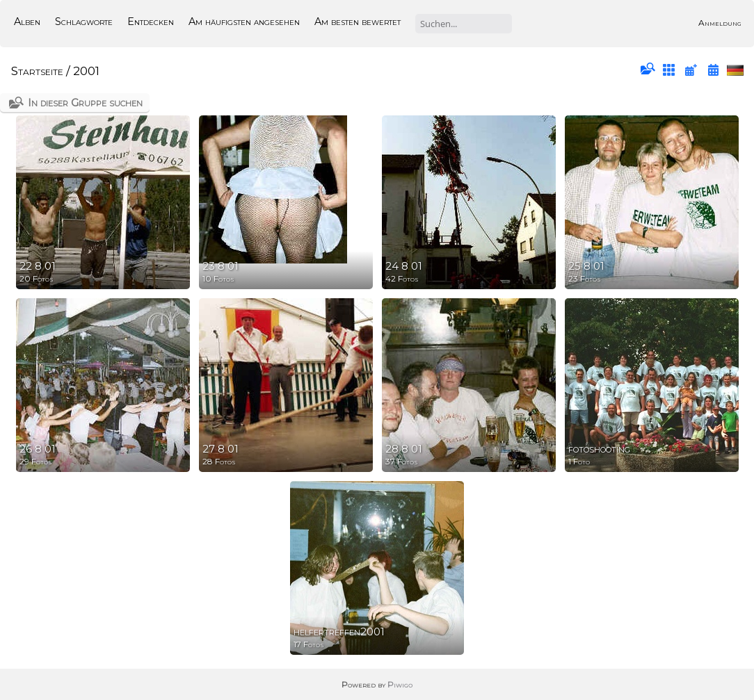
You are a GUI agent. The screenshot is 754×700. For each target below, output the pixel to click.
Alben (27, 22)
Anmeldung (720, 23)
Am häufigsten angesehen (244, 22)
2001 (86, 71)
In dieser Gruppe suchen (85, 103)
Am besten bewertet (358, 22)
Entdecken (151, 22)
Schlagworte (84, 22)
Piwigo (400, 684)
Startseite (37, 71)
